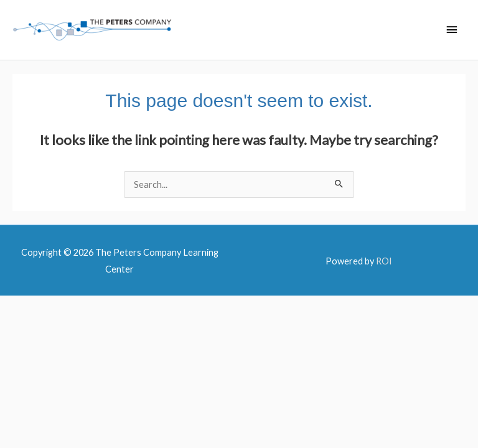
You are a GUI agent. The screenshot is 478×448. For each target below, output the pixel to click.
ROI (384, 261)
